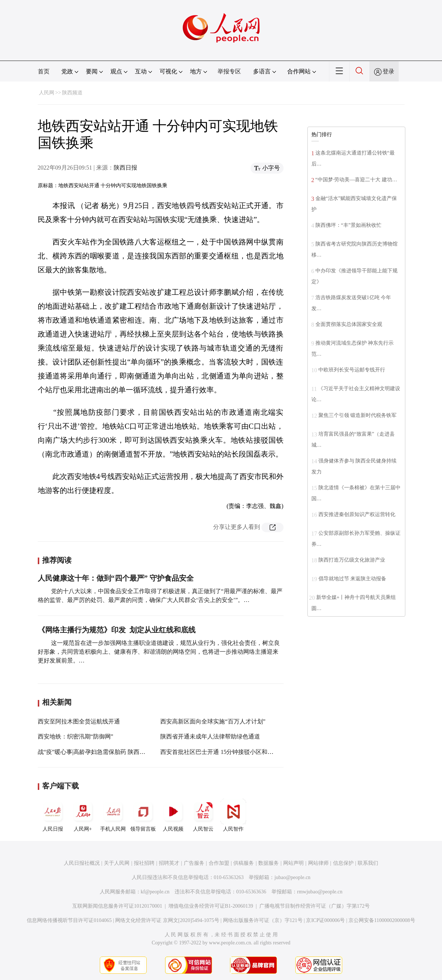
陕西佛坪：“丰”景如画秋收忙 (348, 225)
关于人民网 (117, 863)
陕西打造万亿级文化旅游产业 (352, 560)
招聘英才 (169, 863)
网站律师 (318, 863)
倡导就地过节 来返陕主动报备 (352, 579)
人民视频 (173, 815)
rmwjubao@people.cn (320, 892)
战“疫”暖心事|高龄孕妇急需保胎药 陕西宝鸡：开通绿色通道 (115, 752)
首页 (44, 71)
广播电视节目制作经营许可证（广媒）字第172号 (315, 906)
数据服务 (269, 863)
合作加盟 (219, 863)
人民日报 (53, 815)
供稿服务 (244, 863)
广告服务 (194, 863)
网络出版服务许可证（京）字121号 (263, 920)
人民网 (47, 93)
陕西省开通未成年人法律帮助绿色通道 (210, 736)
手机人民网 (113, 815)
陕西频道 (72, 93)
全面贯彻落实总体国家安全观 (349, 324)
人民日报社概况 (82, 863)
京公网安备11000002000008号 (382, 920)
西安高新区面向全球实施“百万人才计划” (213, 721)
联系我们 (368, 863)
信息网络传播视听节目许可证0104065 (69, 920)
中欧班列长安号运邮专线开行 (352, 370)
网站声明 (293, 863)
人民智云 (203, 815)
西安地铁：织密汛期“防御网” (76, 736)
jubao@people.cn (292, 877)
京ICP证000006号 (325, 920)
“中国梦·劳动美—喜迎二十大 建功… (356, 180)
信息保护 (343, 863)
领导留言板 (143, 815)
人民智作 (233, 815)
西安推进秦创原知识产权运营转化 (357, 514)
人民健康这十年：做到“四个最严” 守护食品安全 (116, 578)
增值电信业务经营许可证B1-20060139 (211, 906)
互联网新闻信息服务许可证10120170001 (117, 906)
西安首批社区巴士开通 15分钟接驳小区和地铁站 (223, 752)
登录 (388, 71)
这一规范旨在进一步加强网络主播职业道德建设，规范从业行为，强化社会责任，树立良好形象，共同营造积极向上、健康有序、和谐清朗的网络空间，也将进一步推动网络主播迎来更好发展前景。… (159, 652)
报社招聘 (144, 863)
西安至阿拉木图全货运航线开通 (79, 721)
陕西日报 (125, 168)
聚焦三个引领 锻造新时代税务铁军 (358, 415)
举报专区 (229, 71)
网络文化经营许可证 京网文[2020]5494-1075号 (167, 920)
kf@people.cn (155, 892)
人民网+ (83, 815)
